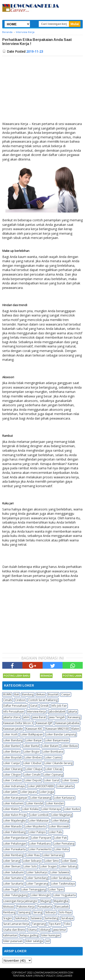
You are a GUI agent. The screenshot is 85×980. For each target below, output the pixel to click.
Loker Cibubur (32, 763)
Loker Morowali (59, 826)
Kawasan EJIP (44, 723)
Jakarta (73, 712)
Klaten (75, 729)
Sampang (24, 912)
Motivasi (8, 907)
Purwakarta (45, 907)
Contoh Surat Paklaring (43, 700)
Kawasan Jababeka (67, 723)
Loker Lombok (39, 815)
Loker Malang (60, 821)
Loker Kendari (55, 803)
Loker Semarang (53, 855)
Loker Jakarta (65, 786)
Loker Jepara (29, 792)
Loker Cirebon (12, 780)
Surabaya (67, 918)
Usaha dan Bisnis (14, 930)
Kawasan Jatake (13, 729)
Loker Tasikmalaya (63, 884)
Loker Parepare (41, 838)
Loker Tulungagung (15, 895)
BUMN (7, 694)
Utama (32, 930)
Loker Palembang (14, 832)
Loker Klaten (11, 809)
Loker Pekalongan (15, 844)
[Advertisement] (42, 90)
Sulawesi (36, 918)
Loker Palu (55, 832)
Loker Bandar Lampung (61, 734)
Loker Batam (50, 746)
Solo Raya (65, 912)
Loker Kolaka (30, 809)
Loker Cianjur (12, 763)
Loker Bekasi (70, 746)
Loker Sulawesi (60, 872)
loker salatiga (34, 941)
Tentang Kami (23, 976)
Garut (34, 706)
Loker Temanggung (33, 889)
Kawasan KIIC (34, 729)
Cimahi (8, 700)
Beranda (46, 676)
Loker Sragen (48, 866)
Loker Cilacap (54, 769)
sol (48, 941)
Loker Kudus (72, 809)
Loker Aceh (10, 734)
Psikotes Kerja (26, 907)
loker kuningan (51, 935)
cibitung (45, 930)
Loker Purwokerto (40, 849)
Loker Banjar (34, 740)
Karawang (74, 717)
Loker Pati (61, 838)
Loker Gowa (70, 780)
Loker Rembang (13, 855)
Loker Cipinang (53, 775)
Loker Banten (12, 746)
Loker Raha (62, 849)
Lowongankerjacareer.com (53, 973)
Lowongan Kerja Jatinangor (20, 901)
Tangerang (39, 924)
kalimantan (10, 935)
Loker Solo (30, 866)
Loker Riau (33, 855)
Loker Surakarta (13, 884)
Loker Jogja (47, 792)
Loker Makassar (39, 821)
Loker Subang (68, 866)
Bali (17, 694)
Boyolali (53, 694)
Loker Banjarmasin (57, 740)
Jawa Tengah (57, 717)
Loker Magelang (62, 815)
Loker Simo (52, 861)
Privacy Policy (45, 976)
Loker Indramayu (14, 786)
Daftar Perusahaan (15, 706)
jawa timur (59, 930)
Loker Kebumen (13, 803)
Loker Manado (12, 826)
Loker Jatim (10, 792)
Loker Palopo (37, 832)
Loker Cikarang (13, 769)
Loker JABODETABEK (41, 786)
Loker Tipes (56, 889)
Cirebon (20, 700)
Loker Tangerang (37, 884)
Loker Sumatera (13, 878)
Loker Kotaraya (51, 809)
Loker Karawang (41, 798)
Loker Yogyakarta (64, 895)
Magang (46, 901)
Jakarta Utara (12, 717)
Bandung (28, 694)
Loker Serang (12, 861)
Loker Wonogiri (40, 895)
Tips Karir (55, 924)
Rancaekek (62, 907)
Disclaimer (65, 976)
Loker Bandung (13, 740)
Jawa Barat (39, 717)
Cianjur (66, 694)
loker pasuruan (13, 941)
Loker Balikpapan (32, 734)
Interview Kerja (36, 712)
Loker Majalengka (14, 821)
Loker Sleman (12, 866)
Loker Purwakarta (14, 849)
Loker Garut (52, 780)
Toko (67, 924)
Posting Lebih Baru (17, 676)
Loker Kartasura (64, 798)
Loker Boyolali (12, 757)
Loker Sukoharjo (37, 872)
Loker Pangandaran (16, 838)
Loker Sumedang (37, 878)
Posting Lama (72, 676)
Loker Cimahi (32, 775)
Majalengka (61, 901)
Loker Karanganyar (15, 798)
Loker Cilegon (12, 775)
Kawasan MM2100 (57, 729)
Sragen (8, 918)
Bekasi (41, 694)
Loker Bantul (31, 746)
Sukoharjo (21, 918)
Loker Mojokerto (35, 826)
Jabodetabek (57, 712)
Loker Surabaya (61, 878)
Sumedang (51, 918)
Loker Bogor (32, 752)
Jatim (26, 717)
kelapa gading (29, 935)
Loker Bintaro (12, 752)
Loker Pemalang (64, 844)
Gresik (44, 706)
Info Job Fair (59, 706)
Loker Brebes (33, 757)
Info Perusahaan (14, 712)
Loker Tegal (11, 889)
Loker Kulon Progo (15, 815)
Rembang (9, 912)
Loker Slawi (69, 861)
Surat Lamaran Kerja (16, 924)
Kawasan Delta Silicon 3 (18, 723)
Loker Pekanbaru (40, 844)
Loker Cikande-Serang (58, 763)
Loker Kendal (35, 803)
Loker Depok (33, 780)
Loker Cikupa (34, 769)
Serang (38, 912)
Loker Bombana (53, 752)
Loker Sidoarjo (32, 861)
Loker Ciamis (53, 757)
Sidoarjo (51, 912)
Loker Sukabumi (13, 872)
